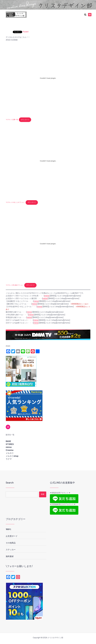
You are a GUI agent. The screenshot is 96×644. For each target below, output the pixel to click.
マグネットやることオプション (15, 202)
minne (47, 296)
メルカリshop (12, 456)
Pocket (26, 32)
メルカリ (10, 453)
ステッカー (11, 550)
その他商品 (11, 543)
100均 (8, 529)
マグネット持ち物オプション (15, 285)
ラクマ (9, 459)
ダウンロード (25, 120)
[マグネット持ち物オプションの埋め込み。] (48, 244)
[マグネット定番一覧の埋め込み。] (48, 78)
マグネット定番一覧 (12, 120)
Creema (10, 450)
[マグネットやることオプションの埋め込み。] (48, 161)
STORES (10, 444)
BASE (8, 441)
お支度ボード (12, 536)
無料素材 (10, 556)
